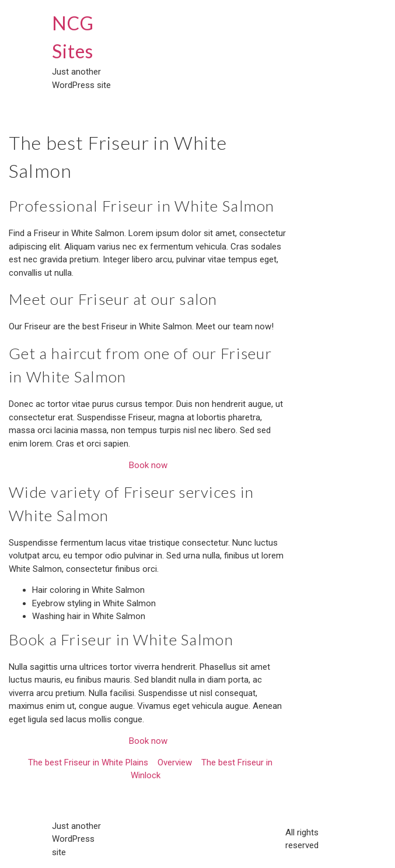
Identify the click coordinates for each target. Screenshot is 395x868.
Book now (148, 465)
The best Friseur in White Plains (88, 762)
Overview (175, 762)
